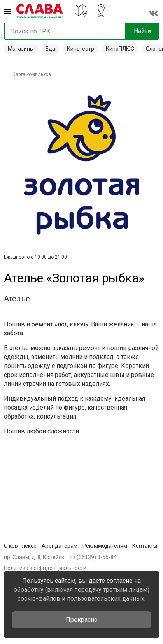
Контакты (145, 546)
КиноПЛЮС (120, 49)
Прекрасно (82, 620)
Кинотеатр (81, 49)
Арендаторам (60, 546)
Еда (50, 49)
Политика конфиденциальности (45, 568)
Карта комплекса (32, 74)
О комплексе (20, 546)
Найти (142, 31)
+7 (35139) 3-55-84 (93, 557)
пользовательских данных (106, 599)
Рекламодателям (105, 546)
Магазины (21, 49)
